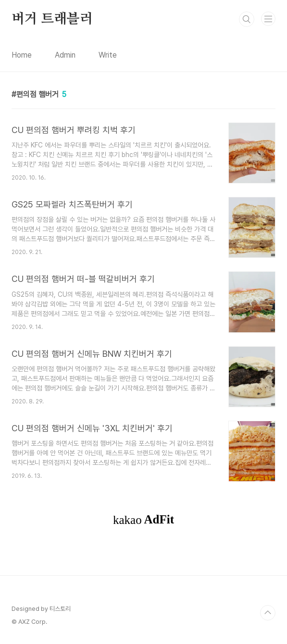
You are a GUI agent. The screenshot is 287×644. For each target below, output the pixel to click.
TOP (268, 613)
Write (108, 55)
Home (22, 55)
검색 (247, 19)
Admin (65, 55)
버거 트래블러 (52, 19)
